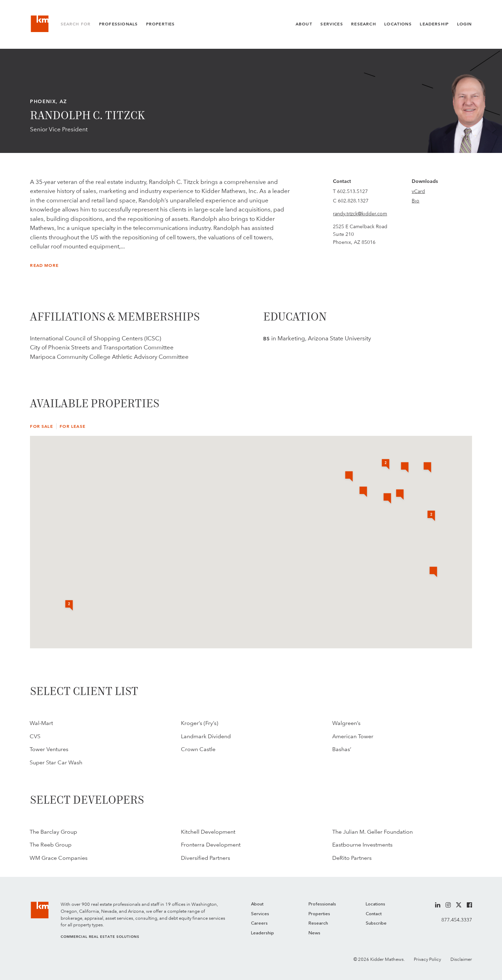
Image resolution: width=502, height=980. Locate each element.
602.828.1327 (353, 201)
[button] (427, 468)
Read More (44, 265)
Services (332, 24)
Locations (398, 24)
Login (465, 24)
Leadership (434, 24)
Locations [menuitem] (375, 904)
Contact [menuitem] (374, 914)
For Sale (41, 426)
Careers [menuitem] (259, 923)
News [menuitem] (314, 933)
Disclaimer (461, 959)
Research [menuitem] (318, 923)
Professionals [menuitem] (322, 904)
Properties (161, 24)
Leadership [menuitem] (263, 933)
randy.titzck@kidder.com (360, 214)
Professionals (118, 24)
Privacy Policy (427, 959)
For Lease (73, 426)
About (304, 24)
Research (363, 24)
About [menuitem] (257, 904)
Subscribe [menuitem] (376, 923)
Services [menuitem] (260, 914)
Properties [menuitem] (319, 914)
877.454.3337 (457, 920)
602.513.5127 (352, 191)
